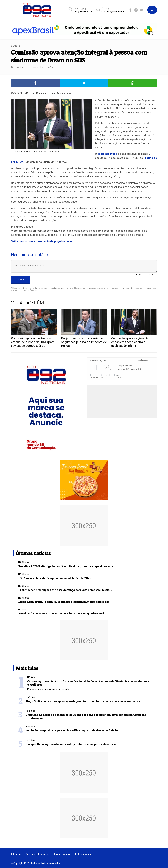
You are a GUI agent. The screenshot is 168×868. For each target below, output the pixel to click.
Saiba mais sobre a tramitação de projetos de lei (42, 241)
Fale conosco (83, 854)
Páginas (30, 854)
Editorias (16, 854)
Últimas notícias (62, 854)
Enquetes (44, 854)
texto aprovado (107, 154)
